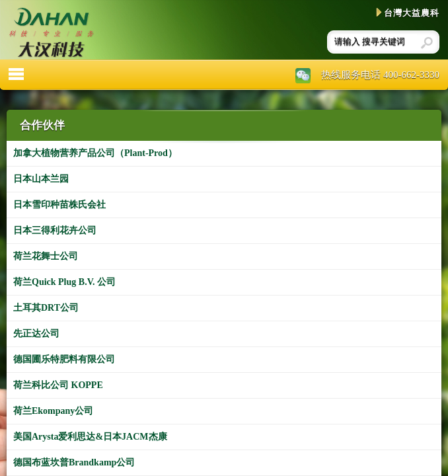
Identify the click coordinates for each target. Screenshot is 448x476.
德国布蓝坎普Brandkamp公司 (74, 462)
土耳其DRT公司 (46, 308)
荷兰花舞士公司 (46, 256)
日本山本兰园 (41, 179)
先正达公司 (36, 334)
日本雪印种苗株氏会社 (59, 205)
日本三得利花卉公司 (55, 230)
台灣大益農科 (408, 13)
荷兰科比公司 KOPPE (58, 385)
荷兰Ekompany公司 (53, 411)
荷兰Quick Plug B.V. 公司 (64, 282)
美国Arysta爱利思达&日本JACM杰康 (90, 437)
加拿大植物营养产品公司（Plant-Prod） (95, 153)
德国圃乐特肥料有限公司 (64, 359)
